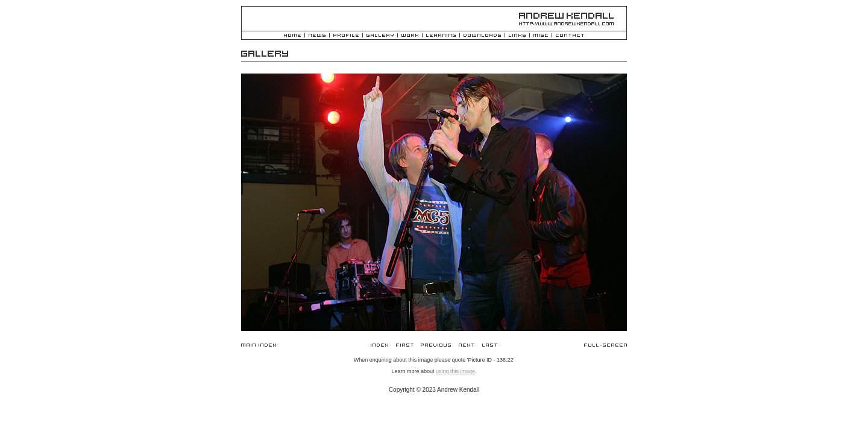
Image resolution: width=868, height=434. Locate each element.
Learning (441, 36)
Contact (570, 36)
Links (517, 36)
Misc (541, 36)
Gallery (380, 36)
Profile (346, 36)
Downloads (482, 36)
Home (292, 36)
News (317, 36)
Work (410, 36)
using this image (455, 371)
